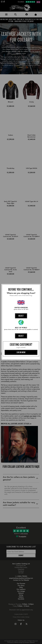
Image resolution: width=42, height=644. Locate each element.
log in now (21, 352)
